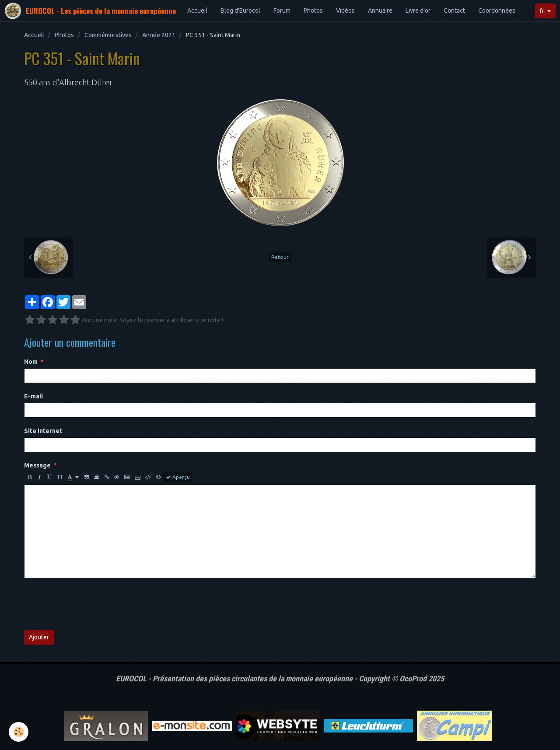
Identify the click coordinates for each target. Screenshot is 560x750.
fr (542, 11)
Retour (280, 257)
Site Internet (43, 431)
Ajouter (39, 637)
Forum (282, 10)
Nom (31, 362)
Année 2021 (159, 35)
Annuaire (380, 10)
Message (37, 465)
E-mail (33, 396)
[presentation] (91, 604)
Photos (313, 10)
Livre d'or (418, 10)
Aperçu (178, 477)
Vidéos (345, 10)
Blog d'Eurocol (240, 10)
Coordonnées (497, 10)
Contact (454, 10)
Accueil (197, 10)
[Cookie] (19, 732)
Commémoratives (108, 35)
